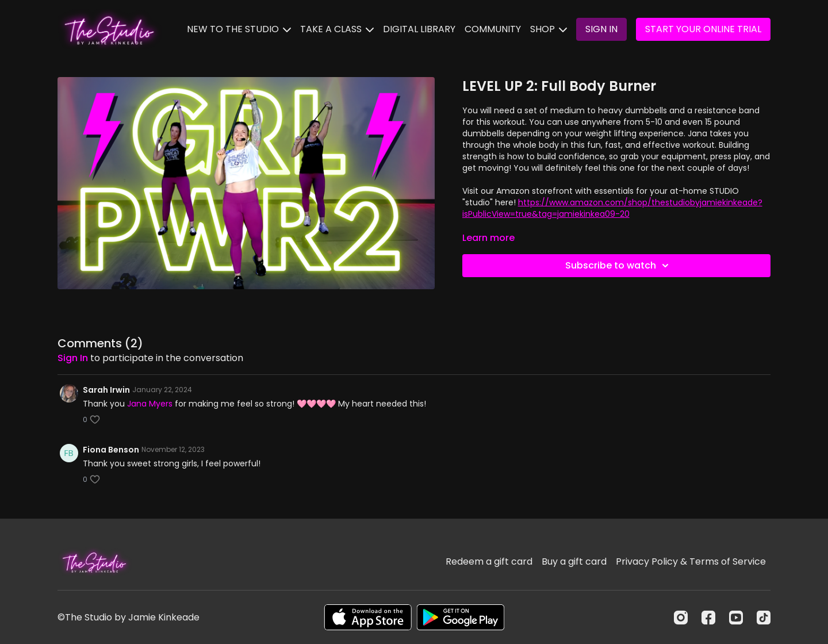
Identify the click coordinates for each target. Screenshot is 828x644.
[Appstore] (368, 617)
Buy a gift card (574, 561)
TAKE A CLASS (337, 29)
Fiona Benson (111, 450)
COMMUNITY (493, 29)
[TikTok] (764, 618)
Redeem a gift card (489, 561)
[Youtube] (736, 618)
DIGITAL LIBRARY (419, 29)
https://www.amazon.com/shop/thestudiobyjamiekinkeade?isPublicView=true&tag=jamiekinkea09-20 (612, 208)
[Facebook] (708, 618)
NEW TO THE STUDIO (239, 29)
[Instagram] (681, 618)
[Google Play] (461, 617)
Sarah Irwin (106, 390)
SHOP (549, 29)
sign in (73, 358)
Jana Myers (150, 404)
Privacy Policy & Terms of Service (691, 561)
